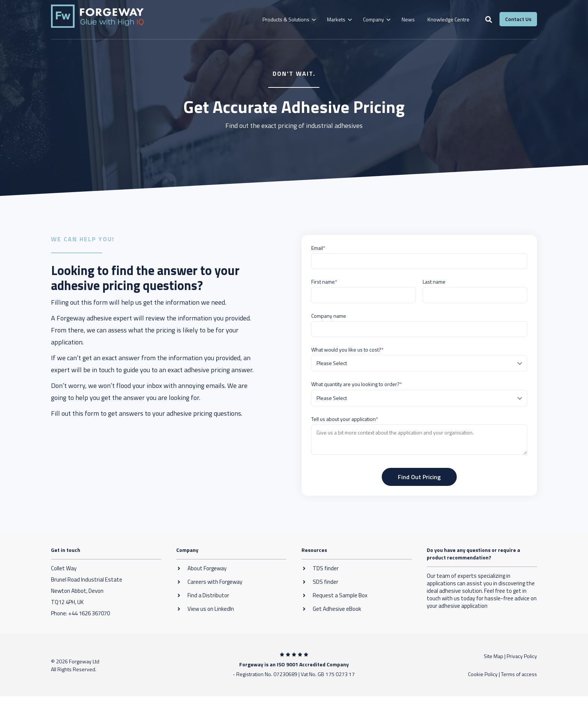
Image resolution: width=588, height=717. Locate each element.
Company (373, 19)
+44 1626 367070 (89, 613)
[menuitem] (288, 20)
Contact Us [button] (518, 19)
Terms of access (519, 674)
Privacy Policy (522, 656)
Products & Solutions (286, 19)
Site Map (493, 656)
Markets (336, 19)
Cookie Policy (483, 674)
